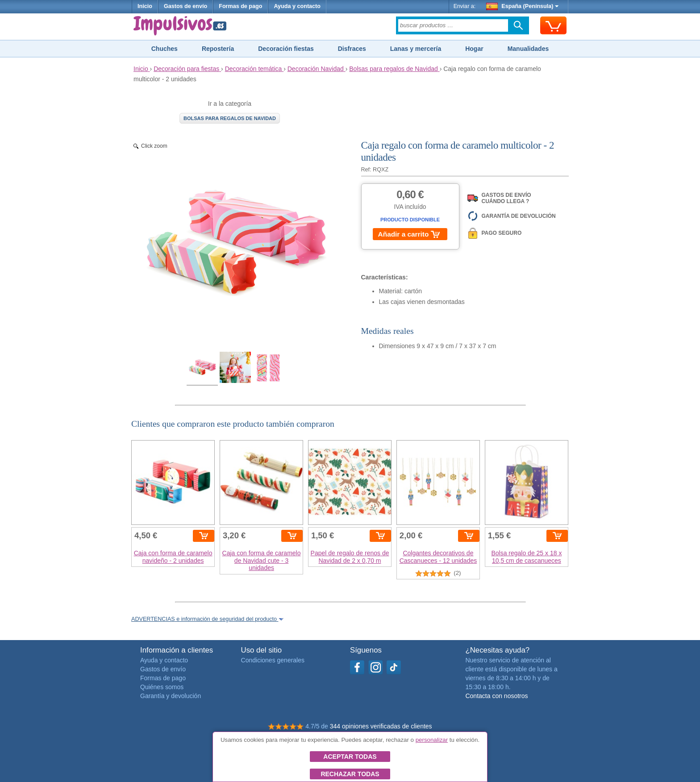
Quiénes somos (162, 687)
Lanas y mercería (416, 49)
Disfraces (352, 49)
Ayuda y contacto (297, 6)
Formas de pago (240, 6)
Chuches (165, 49)
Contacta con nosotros (496, 696)
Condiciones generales (273, 660)
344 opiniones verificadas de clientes (381, 726)
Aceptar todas (350, 757)
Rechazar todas (350, 774)
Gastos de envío (185, 6)
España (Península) (523, 6)
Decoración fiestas (286, 49)
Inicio (145, 6)
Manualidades (528, 49)
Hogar (474, 49)
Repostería (218, 49)
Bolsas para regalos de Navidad (230, 118)
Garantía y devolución (171, 696)
